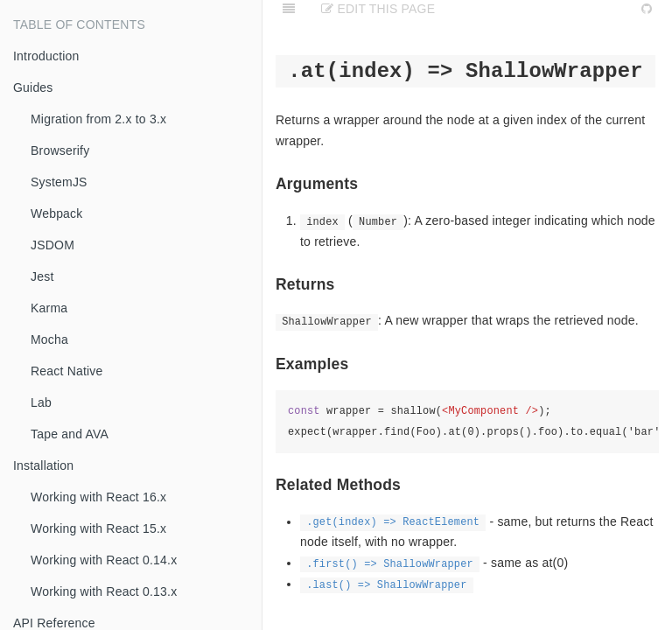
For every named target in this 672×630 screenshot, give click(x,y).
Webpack (57, 213)
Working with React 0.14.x (104, 560)
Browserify (60, 150)
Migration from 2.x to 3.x (98, 119)
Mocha (49, 339)
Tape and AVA (70, 434)
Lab (41, 402)
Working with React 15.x (98, 528)
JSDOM (52, 245)
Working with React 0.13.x (104, 591)
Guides (33, 87)
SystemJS (59, 182)
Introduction (46, 56)
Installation (43, 465)
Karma (49, 308)
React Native (67, 371)
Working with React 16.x (98, 497)
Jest (42, 276)
